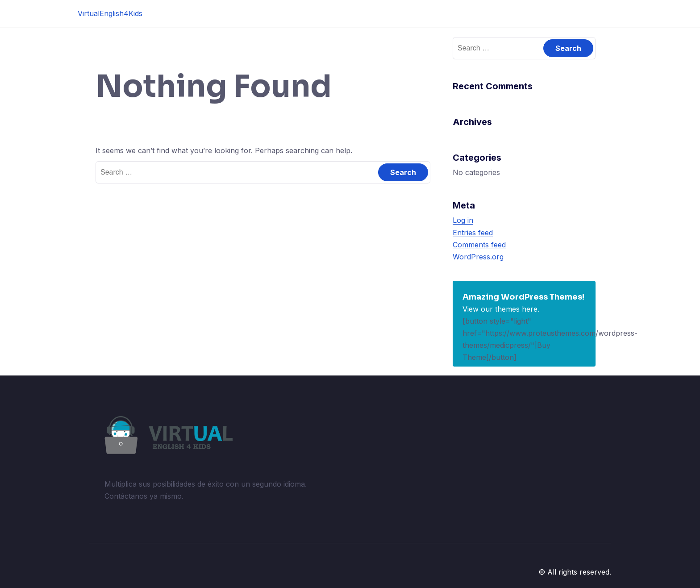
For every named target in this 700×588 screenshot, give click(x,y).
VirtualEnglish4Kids (110, 13)
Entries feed (473, 233)
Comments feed (479, 245)
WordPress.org (478, 257)
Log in (463, 220)
